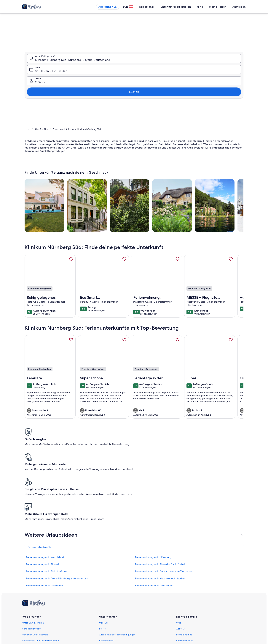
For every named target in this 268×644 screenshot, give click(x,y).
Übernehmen (201, 128)
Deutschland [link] (65, 130)
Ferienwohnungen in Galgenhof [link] (45, 527)
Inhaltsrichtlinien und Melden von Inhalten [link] (121, 618)
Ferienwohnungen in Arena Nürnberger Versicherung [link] (57, 520)
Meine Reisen (218, 7)
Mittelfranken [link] (92, 130)
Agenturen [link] (28, 588)
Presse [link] (102, 570)
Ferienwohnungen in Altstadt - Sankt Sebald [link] (161, 506)
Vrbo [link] (179, 564)
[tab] (123, 44)
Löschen (179, 128)
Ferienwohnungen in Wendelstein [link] (46, 499)
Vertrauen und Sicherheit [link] (35, 576)
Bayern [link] (79, 130)
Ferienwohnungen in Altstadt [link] (43, 506)
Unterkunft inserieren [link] (33, 564)
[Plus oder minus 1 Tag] (121, 117)
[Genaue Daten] (104, 117)
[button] (123, 74)
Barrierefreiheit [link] (107, 582)
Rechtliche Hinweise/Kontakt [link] (114, 606)
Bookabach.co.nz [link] (185, 582)
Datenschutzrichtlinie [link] (110, 588)
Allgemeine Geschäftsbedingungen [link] (117, 576)
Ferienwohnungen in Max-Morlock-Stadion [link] (160, 520)
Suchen (233, 80)
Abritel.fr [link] (181, 570)
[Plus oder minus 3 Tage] (148, 117)
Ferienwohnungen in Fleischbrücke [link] (46, 513)
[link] (71, 265)
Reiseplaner (147, 7)
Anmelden (239, 7)
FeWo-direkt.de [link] (184, 576)
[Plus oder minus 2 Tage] (134, 117)
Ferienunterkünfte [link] (47, 130)
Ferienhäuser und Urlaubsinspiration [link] (41, 582)
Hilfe (200, 7)
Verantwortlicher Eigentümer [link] (114, 612)
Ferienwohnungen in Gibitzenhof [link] (154, 527)
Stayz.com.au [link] (183, 588)
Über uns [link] (104, 564)
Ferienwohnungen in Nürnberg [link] (153, 499)
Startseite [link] (29, 130)
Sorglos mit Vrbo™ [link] (32, 570)
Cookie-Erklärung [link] (108, 594)
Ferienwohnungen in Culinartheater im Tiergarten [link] (164, 513)
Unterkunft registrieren (176, 7)
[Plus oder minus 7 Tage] (162, 117)
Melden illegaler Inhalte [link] (111, 600)
